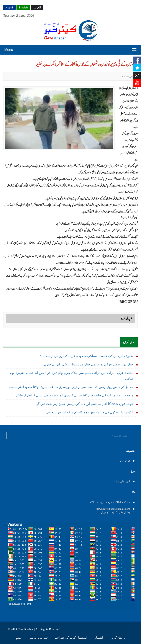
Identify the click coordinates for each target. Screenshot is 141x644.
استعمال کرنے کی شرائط (72, 638)
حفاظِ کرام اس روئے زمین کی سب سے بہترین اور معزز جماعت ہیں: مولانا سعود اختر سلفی (71, 387)
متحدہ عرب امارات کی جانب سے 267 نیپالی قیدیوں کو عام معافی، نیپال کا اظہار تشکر (74, 395)
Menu (9, 50)
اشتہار (99, 638)
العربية (37, 7)
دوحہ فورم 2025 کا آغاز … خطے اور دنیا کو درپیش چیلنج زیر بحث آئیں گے (85, 404)
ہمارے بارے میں (39, 638)
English (23, 7)
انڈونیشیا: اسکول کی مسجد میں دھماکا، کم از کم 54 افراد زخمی (90, 412)
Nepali (9, 7)
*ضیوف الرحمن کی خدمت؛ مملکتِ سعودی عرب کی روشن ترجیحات (87, 356)
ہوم (19, 638)
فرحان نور (124, 461)
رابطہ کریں (118, 638)
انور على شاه (122, 481)
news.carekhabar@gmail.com (113, 509)
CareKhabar (121, 436)
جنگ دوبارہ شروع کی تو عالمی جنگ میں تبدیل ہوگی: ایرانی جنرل (89, 364)
